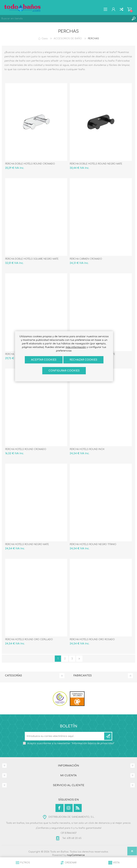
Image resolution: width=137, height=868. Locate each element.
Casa (45, 39)
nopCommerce (76, 855)
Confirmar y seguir (79, 659)
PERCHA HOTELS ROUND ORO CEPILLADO (29, 639)
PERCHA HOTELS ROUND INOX (87, 449)
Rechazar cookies (83, 360)
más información (76, 347)
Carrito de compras (129, 9)
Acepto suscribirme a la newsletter (71, 743)
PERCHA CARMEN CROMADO (86, 259)
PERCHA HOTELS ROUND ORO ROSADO (92, 639)
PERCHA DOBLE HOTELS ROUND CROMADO (30, 164)
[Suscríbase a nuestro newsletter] (65, 736)
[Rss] (78, 808)
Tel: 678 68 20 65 (72, 838)
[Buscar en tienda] (65, 19)
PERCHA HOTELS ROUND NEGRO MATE (27, 544)
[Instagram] (69, 808)
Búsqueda (133, 19)
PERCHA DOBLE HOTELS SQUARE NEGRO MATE (32, 259)
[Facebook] (59, 808)
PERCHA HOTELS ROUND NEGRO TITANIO (93, 544)
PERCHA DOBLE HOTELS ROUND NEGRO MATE (96, 164)
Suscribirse (108, 736)
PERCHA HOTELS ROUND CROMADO (26, 449)
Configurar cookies (64, 371)
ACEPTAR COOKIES (44, 360)
